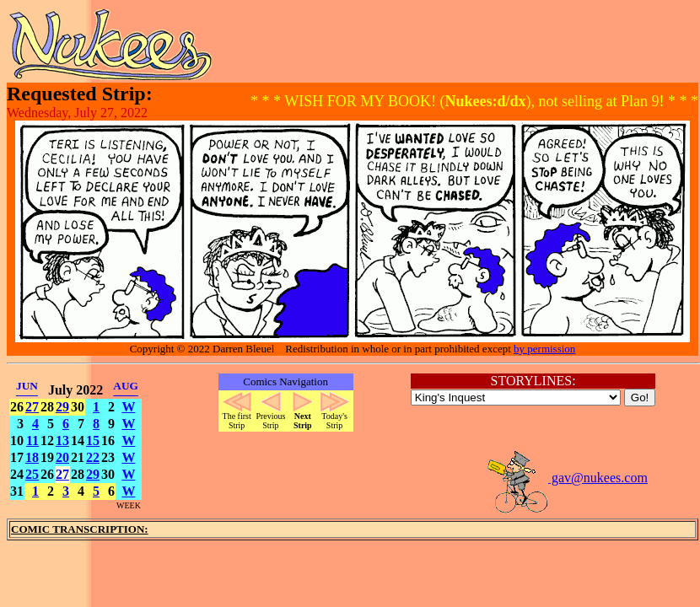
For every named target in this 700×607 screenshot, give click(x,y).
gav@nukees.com (567, 478)
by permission (544, 349)
